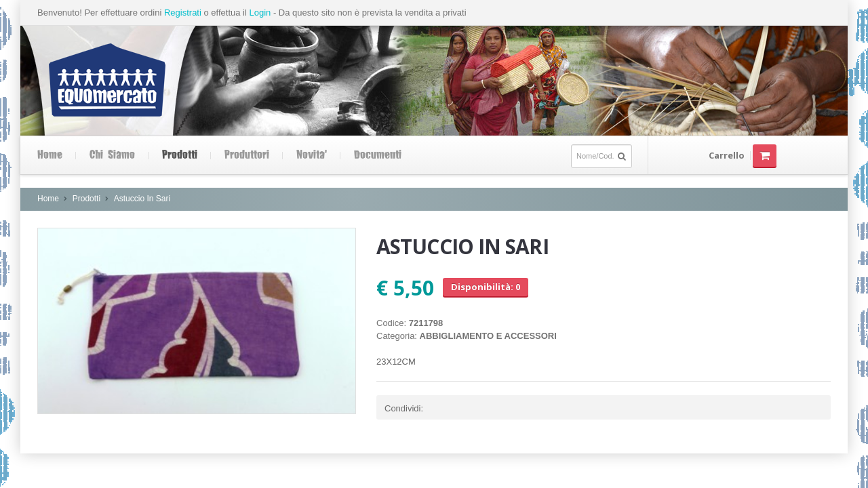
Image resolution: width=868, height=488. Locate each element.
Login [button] (260, 13)
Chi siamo (112, 155)
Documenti (378, 155)
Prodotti (180, 155)
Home (50, 155)
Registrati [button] (183, 13)
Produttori (247, 155)
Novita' (312, 155)
